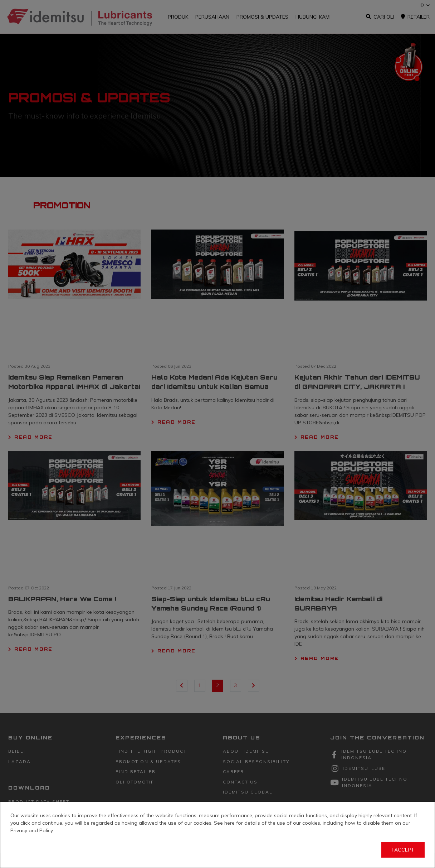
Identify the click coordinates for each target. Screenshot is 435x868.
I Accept (403, 850)
